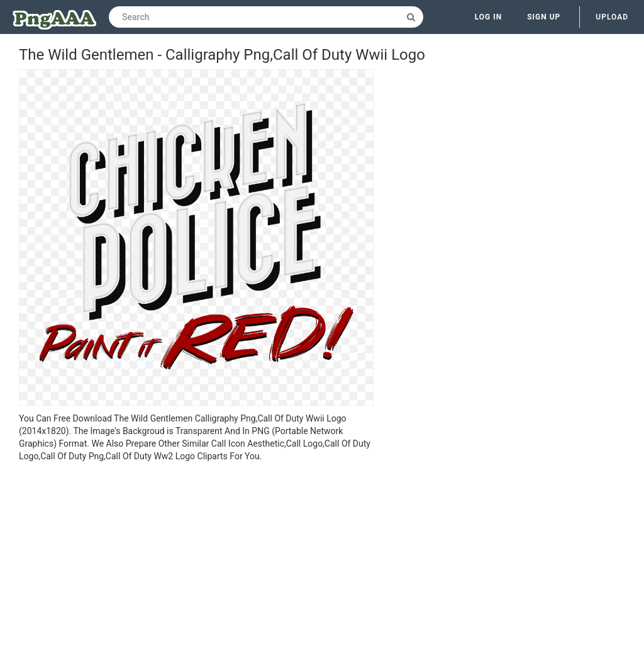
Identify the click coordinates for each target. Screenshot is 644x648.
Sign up (544, 17)
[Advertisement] (196, 557)
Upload (612, 17)
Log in (489, 17)
